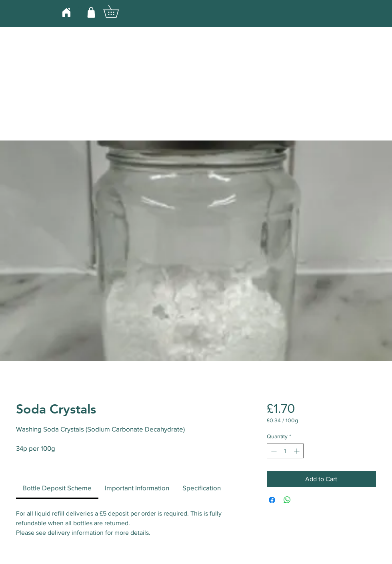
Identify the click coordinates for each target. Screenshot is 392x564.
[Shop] (91, 12)
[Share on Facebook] (272, 500)
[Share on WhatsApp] (287, 500)
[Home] (66, 12)
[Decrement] (273, 451)
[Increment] (297, 451)
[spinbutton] (285, 451)
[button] (117, 11)
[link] (57, 488)
